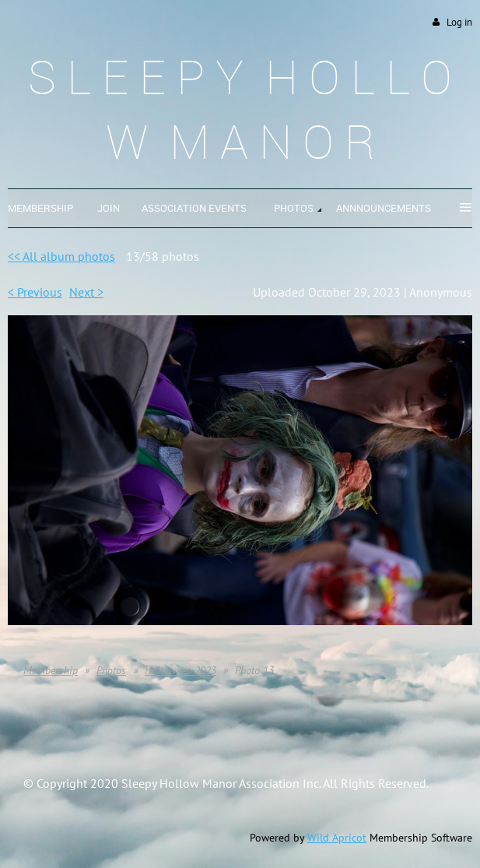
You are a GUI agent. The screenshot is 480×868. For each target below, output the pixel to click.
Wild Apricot (337, 838)
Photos (111, 670)
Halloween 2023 (180, 670)
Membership (51, 670)
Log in (459, 22)
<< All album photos (61, 256)
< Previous (35, 292)
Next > (86, 292)
